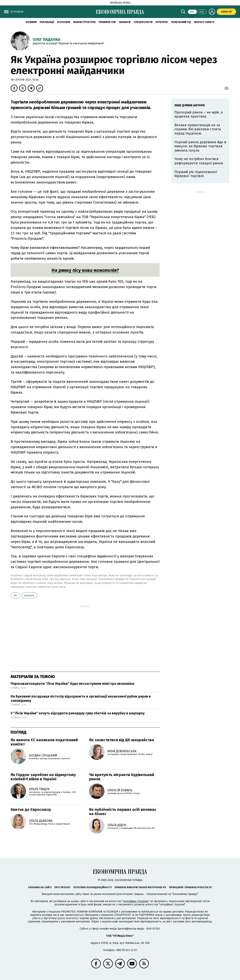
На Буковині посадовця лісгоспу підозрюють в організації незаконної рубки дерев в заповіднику (81, 699)
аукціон (29, 596)
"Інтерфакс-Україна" (135, 901)
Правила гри (107, 22)
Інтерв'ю (162, 22)
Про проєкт (62, 887)
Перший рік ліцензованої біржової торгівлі (196, 174)
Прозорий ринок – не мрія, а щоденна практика (199, 114)
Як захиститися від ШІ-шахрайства (122, 740)
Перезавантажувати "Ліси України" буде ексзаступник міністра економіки (72, 684)
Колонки (64, 22)
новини (31, 22)
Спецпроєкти (143, 22)
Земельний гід (181, 22)
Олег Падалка (46, 39)
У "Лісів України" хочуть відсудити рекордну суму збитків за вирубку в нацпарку (78, 713)
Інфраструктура (84, 22)
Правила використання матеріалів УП (140, 887)
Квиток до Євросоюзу (31, 809)
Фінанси (125, 22)
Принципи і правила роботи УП (190, 887)
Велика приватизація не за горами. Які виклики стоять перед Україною (198, 129)
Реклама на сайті (40, 887)
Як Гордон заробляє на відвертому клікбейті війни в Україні (43, 777)
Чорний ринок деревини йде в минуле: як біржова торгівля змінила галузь (200, 146)
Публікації (47, 22)
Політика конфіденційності (93, 887)
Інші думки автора (190, 105)
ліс (15, 596)
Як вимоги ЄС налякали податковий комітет (44, 742)
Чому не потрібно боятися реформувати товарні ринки (199, 161)
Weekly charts (204, 22)
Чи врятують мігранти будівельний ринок (122, 777)
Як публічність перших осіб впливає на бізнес (123, 812)
